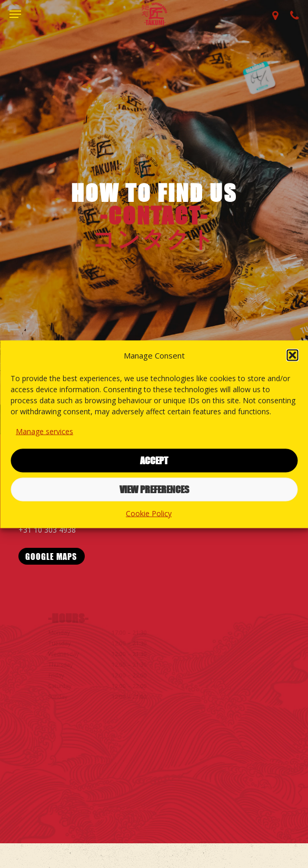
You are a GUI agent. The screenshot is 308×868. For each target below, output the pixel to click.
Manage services (44, 431)
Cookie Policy (149, 513)
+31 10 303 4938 (49, 530)
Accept (154, 461)
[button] (292, 355)
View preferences (154, 489)
